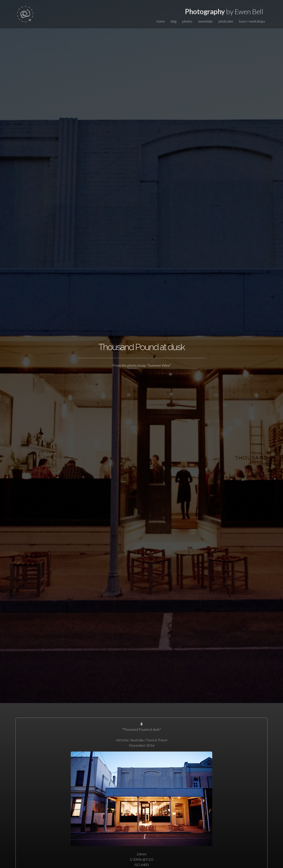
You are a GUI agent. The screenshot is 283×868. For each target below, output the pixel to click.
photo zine (226, 21)
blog (174, 21)
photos (187, 21)
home (161, 21)
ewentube (205, 21)
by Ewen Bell (224, 11)
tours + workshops (252, 21)
